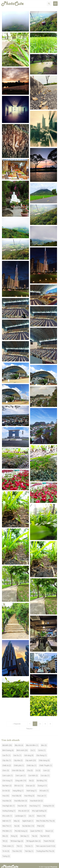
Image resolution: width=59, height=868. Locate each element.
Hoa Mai (6, 798)
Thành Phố (48, 838)
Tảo (33, 833)
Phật (39, 823)
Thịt (18, 843)
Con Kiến (32, 773)
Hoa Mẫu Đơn (19, 798)
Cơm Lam (19, 773)
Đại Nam (6, 783)
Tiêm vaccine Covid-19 (44, 843)
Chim (4, 768)
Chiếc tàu (30, 763)
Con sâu (44, 773)
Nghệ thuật (27, 818)
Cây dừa (17, 758)
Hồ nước (43, 788)
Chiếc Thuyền (44, 763)
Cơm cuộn (6, 773)
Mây (15, 818)
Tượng (5, 853)
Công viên (19, 778)
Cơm (45, 768)
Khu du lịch (23, 808)
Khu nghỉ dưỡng (38, 808)
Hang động (17, 788)
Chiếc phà (18, 763)
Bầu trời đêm (31, 743)
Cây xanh (29, 758)
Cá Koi (41, 748)
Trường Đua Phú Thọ (44, 848)
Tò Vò (5, 848)
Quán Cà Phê (35, 828)
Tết (4, 838)
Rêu (4, 833)
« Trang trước (11, 726)
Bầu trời (18, 743)
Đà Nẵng (40, 778)
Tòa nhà (15, 848)
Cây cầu (5, 758)
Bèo (43, 743)
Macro (39, 813)
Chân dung (43, 758)
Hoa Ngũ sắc (7, 803)
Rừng (13, 833)
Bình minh (20, 748)
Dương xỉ (41, 783)
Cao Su (16, 753)
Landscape (19, 813)
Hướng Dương (8, 808)
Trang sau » (48, 726)
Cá (32, 748)
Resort (48, 828)
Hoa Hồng (28, 793)
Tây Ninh (43, 833)
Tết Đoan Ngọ (16, 838)
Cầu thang (40, 753)
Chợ (29, 768)
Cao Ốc (5, 753)
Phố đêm (6, 828)
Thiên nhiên (7, 843)
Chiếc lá (5, 763)
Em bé (5, 788)
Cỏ (37, 768)
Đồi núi (17, 783)
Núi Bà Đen (27, 823)
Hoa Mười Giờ (35, 798)
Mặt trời (5, 818)
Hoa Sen (21, 803)
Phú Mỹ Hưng (20, 828)
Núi (16, 823)
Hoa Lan (40, 793)
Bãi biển (5, 743)
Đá (30, 778)
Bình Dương (7, 748)
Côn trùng (6, 778)
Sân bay (23, 833)
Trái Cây (28, 848)
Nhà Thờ (6, 823)
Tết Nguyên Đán (32, 838)
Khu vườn (6, 813)
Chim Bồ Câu (17, 768)
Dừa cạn (29, 783)
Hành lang (30, 788)
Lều (30, 813)
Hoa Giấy (15, 793)
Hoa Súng (33, 803)
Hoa (4, 793)
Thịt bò (28, 843)
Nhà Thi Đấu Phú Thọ (44, 818)
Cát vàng (28, 753)
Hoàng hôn (47, 803)
